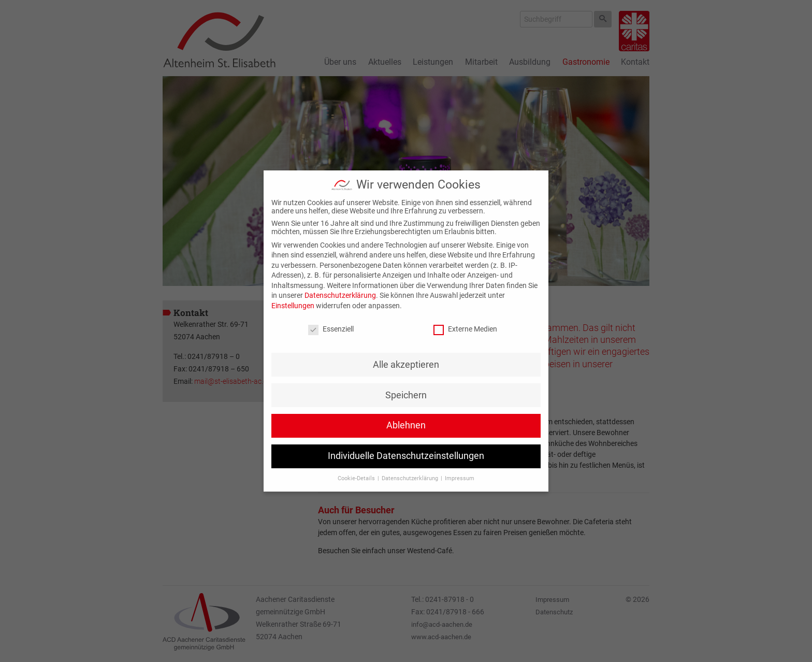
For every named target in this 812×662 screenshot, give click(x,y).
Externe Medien (465, 329)
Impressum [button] (460, 478)
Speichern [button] (406, 395)
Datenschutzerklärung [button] (411, 478)
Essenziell (331, 329)
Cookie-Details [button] (357, 478)
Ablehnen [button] (406, 425)
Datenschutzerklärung (340, 295)
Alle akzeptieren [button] (406, 365)
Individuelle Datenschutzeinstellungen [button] (406, 456)
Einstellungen (293, 306)
